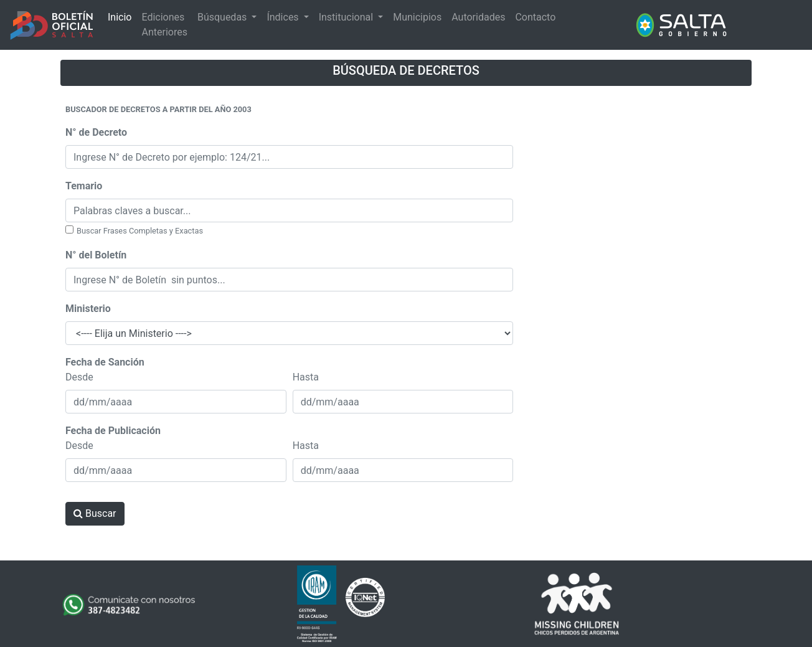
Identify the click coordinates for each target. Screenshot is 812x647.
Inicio (120, 17)
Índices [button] (284, 17)
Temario (84, 186)
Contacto (535, 17)
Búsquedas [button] (223, 17)
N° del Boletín (96, 255)
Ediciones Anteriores (164, 25)
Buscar (95, 513)
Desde (79, 377)
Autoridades (478, 17)
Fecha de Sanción (105, 362)
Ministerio (88, 309)
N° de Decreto (96, 132)
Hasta (306, 377)
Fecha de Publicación (113, 431)
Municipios (417, 17)
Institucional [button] (347, 17)
